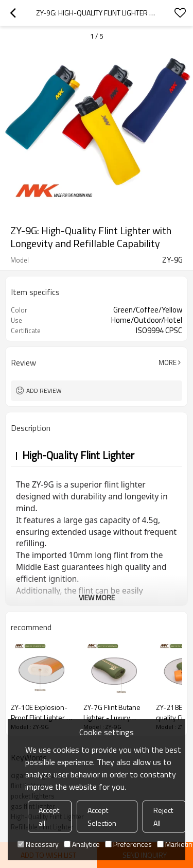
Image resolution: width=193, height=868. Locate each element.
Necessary (38, 844)
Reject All (163, 817)
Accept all (49, 817)
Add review (44, 390)
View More (97, 597)
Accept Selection (102, 817)
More (168, 362)
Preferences (128, 844)
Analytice (82, 844)
